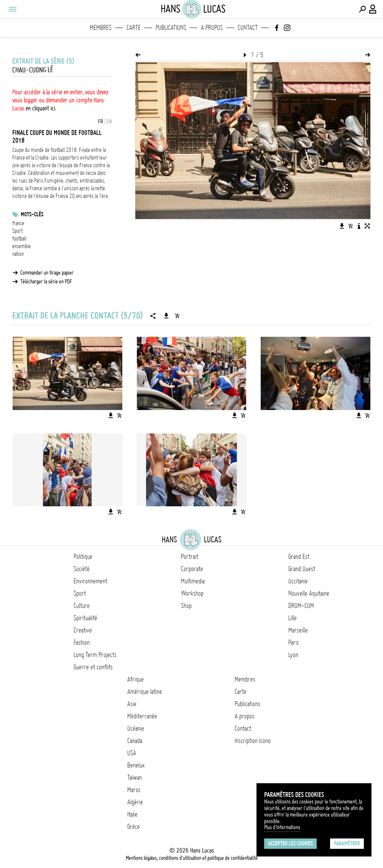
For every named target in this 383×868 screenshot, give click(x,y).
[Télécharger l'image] (342, 226)
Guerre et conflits (93, 667)
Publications (171, 28)
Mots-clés (32, 214)
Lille (293, 618)
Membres (101, 28)
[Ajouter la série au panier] (177, 316)
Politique (83, 557)
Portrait (190, 557)
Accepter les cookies (290, 843)
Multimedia (193, 581)
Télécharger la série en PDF (46, 282)
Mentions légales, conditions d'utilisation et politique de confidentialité (192, 858)
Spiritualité (85, 618)
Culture (82, 606)
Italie (132, 814)
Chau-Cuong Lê (33, 70)
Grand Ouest (302, 569)
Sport (17, 231)
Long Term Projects (95, 655)
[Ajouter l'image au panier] (350, 226)
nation (18, 254)
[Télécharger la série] (166, 316)
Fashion (82, 642)
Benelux (136, 765)
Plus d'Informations (282, 827)
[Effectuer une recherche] (362, 9)
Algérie (135, 802)
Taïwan (135, 777)
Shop (186, 606)
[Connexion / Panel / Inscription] (373, 9)
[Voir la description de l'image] (359, 226)
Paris (294, 642)
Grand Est (299, 557)
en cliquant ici (40, 108)
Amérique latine (145, 692)
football (19, 239)
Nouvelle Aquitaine (309, 593)
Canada (135, 741)
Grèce (134, 827)
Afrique (136, 679)
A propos (212, 28)
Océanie (136, 728)
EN (109, 122)
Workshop (192, 593)
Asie (132, 704)
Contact (248, 28)
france (18, 223)
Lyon (293, 655)
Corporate (192, 569)
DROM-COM (301, 606)
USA (132, 753)
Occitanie (298, 581)
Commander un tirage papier (47, 273)
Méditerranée (142, 716)
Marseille (298, 630)
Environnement (90, 581)
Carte (134, 28)
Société (82, 569)
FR (101, 122)
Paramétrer (347, 843)
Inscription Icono (253, 741)
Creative (83, 630)
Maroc (134, 790)
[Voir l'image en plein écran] (367, 226)
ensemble (21, 246)
